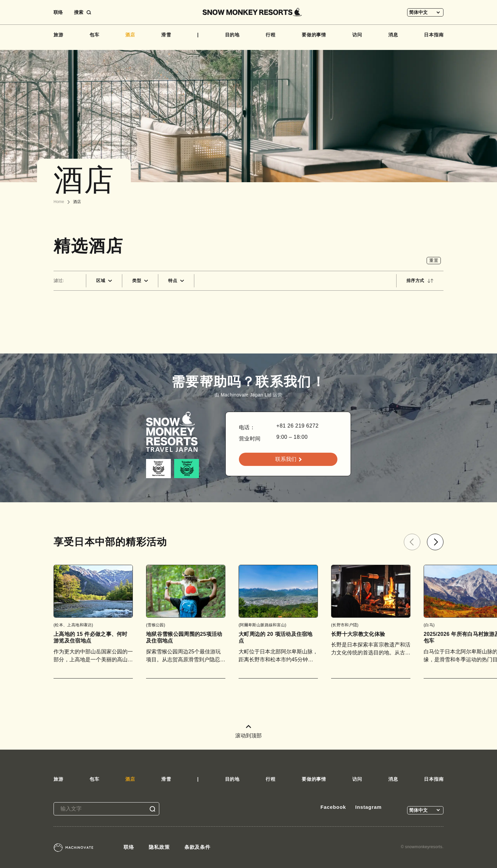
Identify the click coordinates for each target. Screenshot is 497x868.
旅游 (58, 35)
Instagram (368, 807)
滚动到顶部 (249, 732)
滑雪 (166, 35)
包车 (95, 35)
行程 (271, 35)
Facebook (333, 807)
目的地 (232, 35)
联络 (58, 12)
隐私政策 (159, 847)
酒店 (130, 35)
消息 (393, 35)
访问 (357, 35)
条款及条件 (198, 847)
